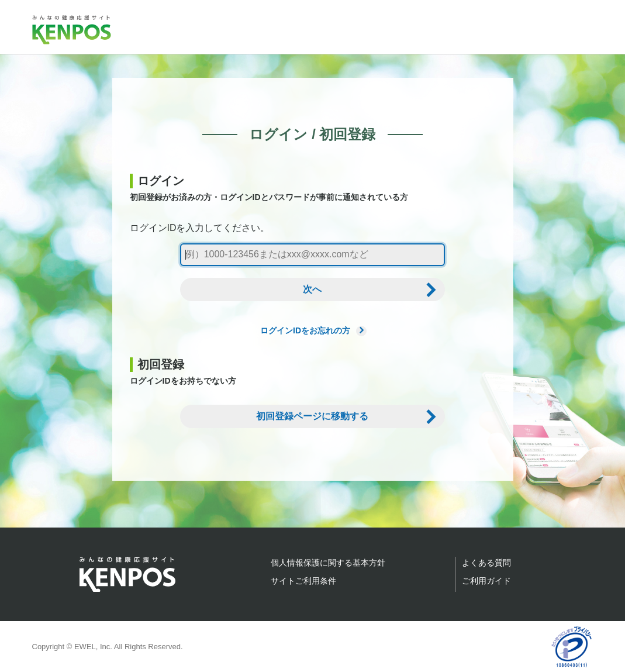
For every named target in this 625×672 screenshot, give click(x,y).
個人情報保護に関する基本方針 (328, 563)
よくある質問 (486, 563)
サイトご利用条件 (303, 581)
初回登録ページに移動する (312, 416)
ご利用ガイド (486, 581)
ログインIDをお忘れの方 (312, 330)
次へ (312, 289)
